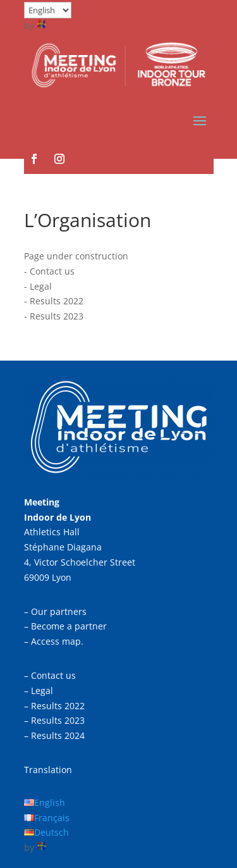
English (50, 803)
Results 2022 (57, 301)
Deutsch (52, 832)
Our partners (59, 611)
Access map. (57, 641)
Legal (41, 286)
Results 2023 (57, 316)
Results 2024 (58, 735)
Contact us (52, 271)
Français (52, 818)
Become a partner (69, 626)
